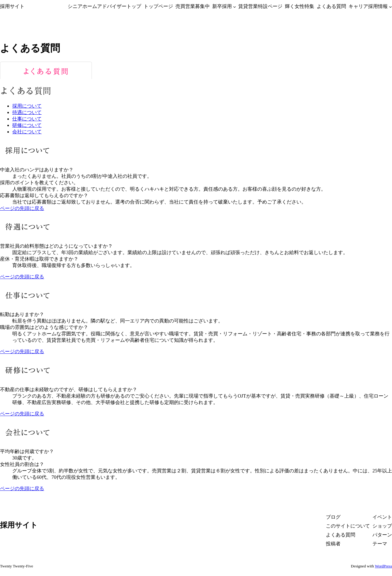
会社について (27, 132)
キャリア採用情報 (368, 6)
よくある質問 (331, 6)
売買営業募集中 (193, 6)
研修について (27, 125)
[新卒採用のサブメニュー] (235, 6)
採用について (27, 106)
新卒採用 (222, 6)
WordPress (383, 566)
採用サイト (12, 6)
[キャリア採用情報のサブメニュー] (390, 6)
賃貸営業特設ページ (260, 6)
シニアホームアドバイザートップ (104, 6)
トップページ (158, 6)
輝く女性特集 (300, 6)
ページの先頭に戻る (22, 208)
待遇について (27, 112)
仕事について (27, 119)
